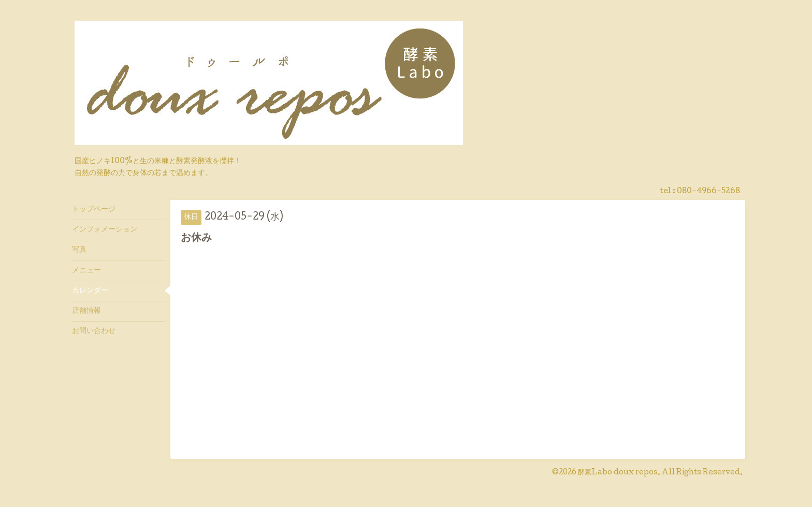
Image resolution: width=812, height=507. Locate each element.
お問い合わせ (94, 331)
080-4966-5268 (708, 192)
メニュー (86, 271)
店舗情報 (86, 311)
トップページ (94, 210)
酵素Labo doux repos (618, 473)
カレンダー (90, 291)
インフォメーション (105, 230)
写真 (79, 250)
